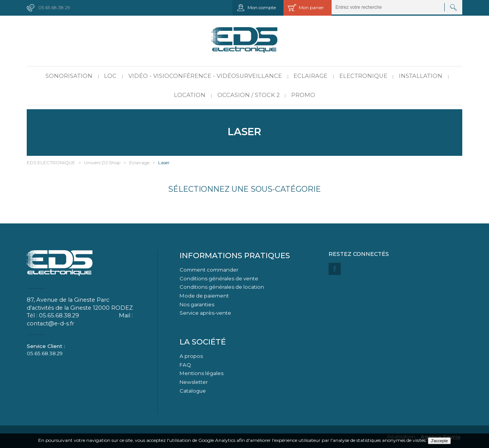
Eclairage (310, 76)
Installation (421, 76)
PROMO (303, 95)
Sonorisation (69, 76)
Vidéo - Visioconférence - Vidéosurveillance (205, 76)
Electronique (363, 76)
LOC (110, 76)
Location (190, 95)
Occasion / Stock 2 (249, 95)
